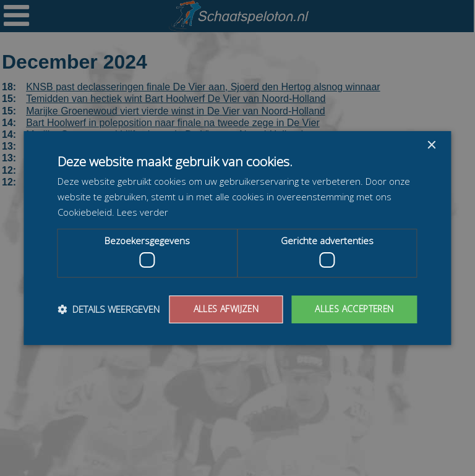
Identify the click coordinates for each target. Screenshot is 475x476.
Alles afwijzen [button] (223, 309)
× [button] (431, 146)
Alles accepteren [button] (353, 309)
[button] (109, 310)
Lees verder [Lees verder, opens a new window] (143, 212)
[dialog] (237, 238)
